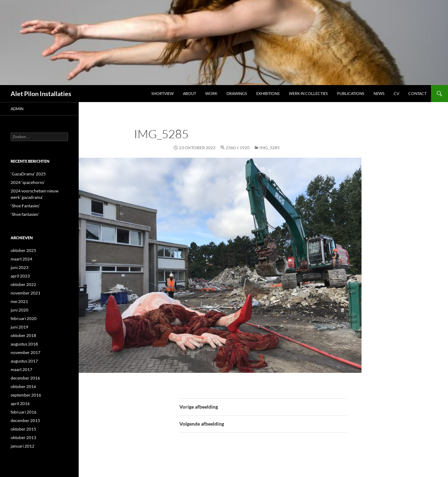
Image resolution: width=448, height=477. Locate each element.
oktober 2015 (23, 429)
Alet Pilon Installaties (41, 94)
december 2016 (25, 378)
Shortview (163, 93)
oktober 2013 (23, 437)
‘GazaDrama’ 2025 (28, 174)
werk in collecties (308, 93)
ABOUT (189, 93)
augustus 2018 (24, 344)
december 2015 (25, 420)
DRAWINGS (237, 93)
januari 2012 (23, 446)
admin (17, 109)
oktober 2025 (23, 250)
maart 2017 (21, 369)
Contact (417, 93)
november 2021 (26, 293)
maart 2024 (21, 259)
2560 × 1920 (238, 148)
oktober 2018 (23, 335)
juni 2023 (19, 267)
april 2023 (20, 276)
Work (211, 93)
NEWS (379, 93)
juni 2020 (19, 310)
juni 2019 (19, 327)
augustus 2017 (24, 361)
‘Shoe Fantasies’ (25, 206)
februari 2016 (24, 412)
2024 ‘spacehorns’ (28, 182)
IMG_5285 (270, 148)
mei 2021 (19, 301)
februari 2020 (24, 318)
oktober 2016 (23, 386)
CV (396, 93)
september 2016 (26, 395)
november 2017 (26, 352)
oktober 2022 (23, 284)
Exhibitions (268, 93)
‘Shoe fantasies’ (25, 214)
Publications (351, 93)
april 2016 (20, 403)
